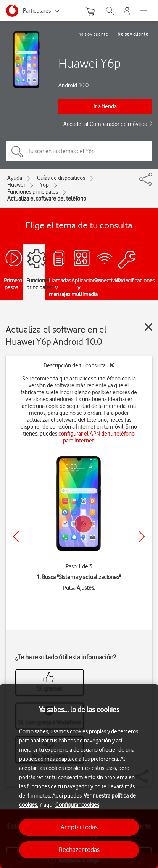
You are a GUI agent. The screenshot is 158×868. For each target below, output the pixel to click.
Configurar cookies (77, 805)
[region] (79, 776)
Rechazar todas (79, 850)
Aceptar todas (79, 827)
